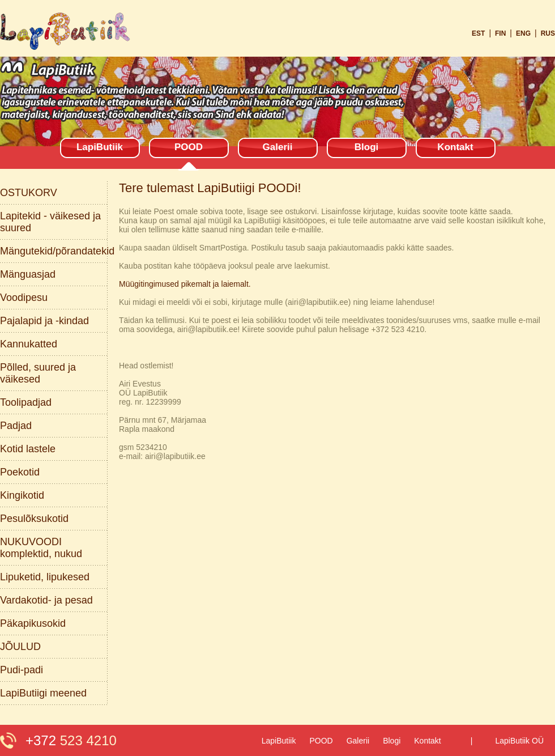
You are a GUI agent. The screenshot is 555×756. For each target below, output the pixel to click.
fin (500, 33)
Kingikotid (22, 495)
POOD (189, 147)
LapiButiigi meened (43, 693)
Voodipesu (24, 298)
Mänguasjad (28, 274)
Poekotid (20, 472)
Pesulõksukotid (34, 519)
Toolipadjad (26, 402)
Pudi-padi (22, 670)
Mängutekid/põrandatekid (54, 251)
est (478, 33)
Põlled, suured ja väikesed (38, 373)
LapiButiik (100, 147)
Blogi (367, 147)
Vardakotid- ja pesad (46, 600)
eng (523, 33)
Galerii (278, 147)
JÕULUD (20, 647)
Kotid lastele (28, 449)
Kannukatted (29, 344)
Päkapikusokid (33, 623)
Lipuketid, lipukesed (45, 577)
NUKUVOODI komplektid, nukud (41, 548)
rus (548, 33)
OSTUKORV (29, 193)
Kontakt (455, 147)
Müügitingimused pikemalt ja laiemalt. (185, 284)
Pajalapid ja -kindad (44, 321)
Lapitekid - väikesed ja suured (50, 222)
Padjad (16, 426)
